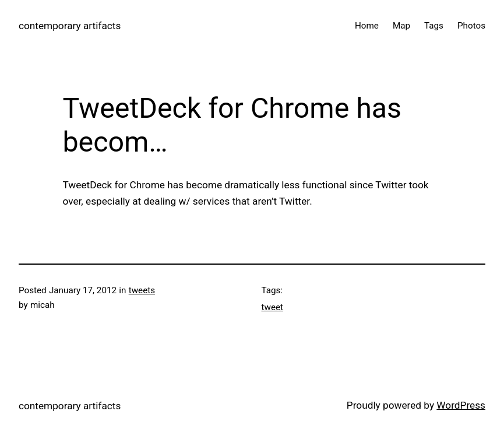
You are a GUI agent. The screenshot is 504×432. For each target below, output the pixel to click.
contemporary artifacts (70, 26)
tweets (142, 290)
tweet (273, 307)
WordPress (461, 405)
